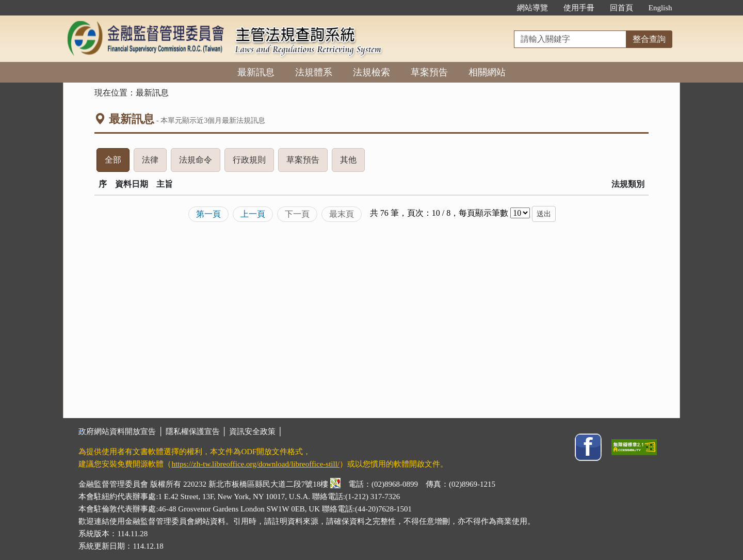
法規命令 (200, 163)
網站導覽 (532, 8)
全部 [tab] (117, 163)
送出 (544, 214)
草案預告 (429, 72)
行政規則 (253, 163)
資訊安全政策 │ (256, 431)
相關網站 (487, 72)
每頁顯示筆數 (483, 213)
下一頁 (297, 214)
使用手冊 (579, 8)
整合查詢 (649, 39)
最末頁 (342, 214)
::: (498, 8)
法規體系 (314, 72)
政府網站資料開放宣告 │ (122, 431)
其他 (352, 163)
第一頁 (208, 214)
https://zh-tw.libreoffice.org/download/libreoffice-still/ (255, 464)
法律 (154, 163)
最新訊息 (256, 72)
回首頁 (621, 8)
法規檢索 (372, 72)
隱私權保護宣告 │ (197, 431)
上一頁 (253, 214)
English (660, 8)
